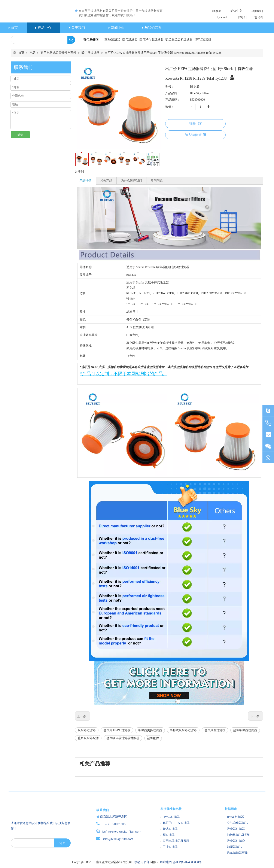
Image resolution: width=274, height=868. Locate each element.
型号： (170, 87)
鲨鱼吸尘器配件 (88, 738)
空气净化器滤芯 (237, 823)
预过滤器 (169, 835)
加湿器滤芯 (234, 847)
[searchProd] (39, 40)
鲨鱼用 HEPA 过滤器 (117, 730)
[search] (29, 843)
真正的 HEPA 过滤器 (176, 823)
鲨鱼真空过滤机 (215, 730)
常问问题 (157, 181)
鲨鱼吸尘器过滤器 (245, 730)
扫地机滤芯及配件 (239, 835)
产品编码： (173, 100)
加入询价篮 (195, 135)
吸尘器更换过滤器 (150, 730)
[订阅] (63, 843)
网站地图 (166, 862)
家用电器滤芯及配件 (176, 841)
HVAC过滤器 (203, 40)
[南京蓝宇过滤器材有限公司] (35, 807)
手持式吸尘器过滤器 (183, 730)
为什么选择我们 (131, 181)
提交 (20, 135)
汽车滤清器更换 (237, 853)
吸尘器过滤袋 (236, 841)
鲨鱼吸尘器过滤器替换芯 (123, 738)
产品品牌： (173, 93)
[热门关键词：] (71, 40)
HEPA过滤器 (112, 40)
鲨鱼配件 (153, 738)
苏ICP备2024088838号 (188, 862)
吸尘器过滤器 (87, 730)
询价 (195, 124)
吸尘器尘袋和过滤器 (179, 40)
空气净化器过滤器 (151, 40)
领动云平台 (142, 862)
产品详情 (85, 181)
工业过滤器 (170, 847)
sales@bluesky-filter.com (118, 839)
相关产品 (106, 181)
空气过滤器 (130, 40)
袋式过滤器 (170, 829)
